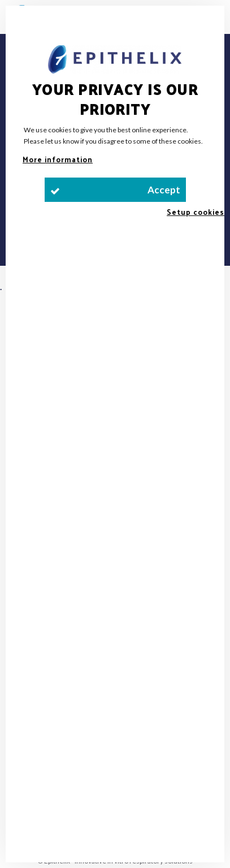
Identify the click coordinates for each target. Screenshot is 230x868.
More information (58, 159)
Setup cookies (196, 212)
